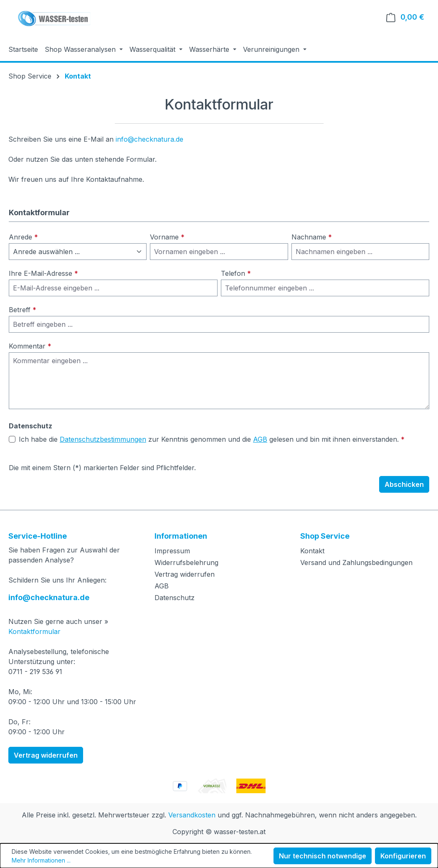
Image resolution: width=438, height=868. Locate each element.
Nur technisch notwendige (323, 856)
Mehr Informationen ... (41, 860)
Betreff (23, 310)
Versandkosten (192, 815)
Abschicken (404, 484)
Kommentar (30, 346)
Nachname (312, 237)
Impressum (172, 551)
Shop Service (325, 536)
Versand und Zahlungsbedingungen (356, 563)
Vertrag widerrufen (46, 755)
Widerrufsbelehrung (186, 563)
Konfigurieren (403, 856)
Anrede (23, 237)
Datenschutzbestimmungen (103, 439)
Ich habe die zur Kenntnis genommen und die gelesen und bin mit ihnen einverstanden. (212, 439)
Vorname (167, 237)
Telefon (236, 273)
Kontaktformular (34, 631)
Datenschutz (175, 598)
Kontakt (312, 551)
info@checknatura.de (149, 139)
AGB (260, 439)
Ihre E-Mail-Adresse (43, 273)
